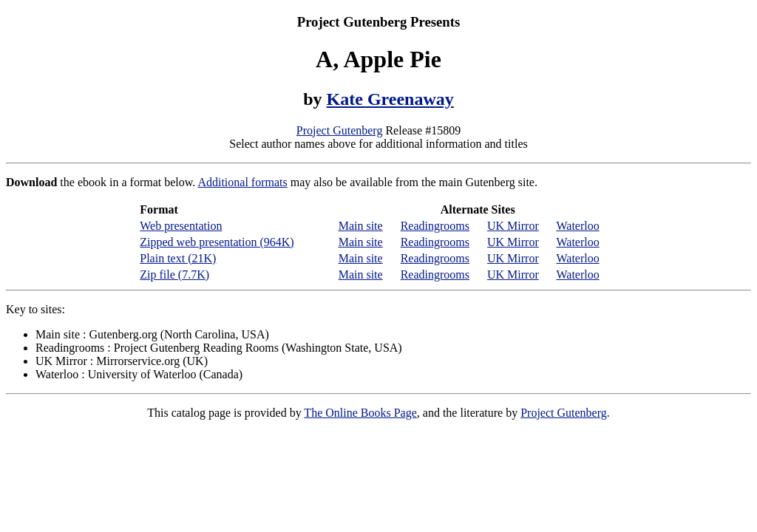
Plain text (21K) (178, 258)
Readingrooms (435, 226)
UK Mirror (513, 226)
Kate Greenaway (390, 99)
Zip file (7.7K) (174, 274)
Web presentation (181, 226)
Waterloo (577, 226)
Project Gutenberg (340, 130)
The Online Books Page (360, 413)
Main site (361, 226)
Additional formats (242, 182)
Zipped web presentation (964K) (217, 242)
